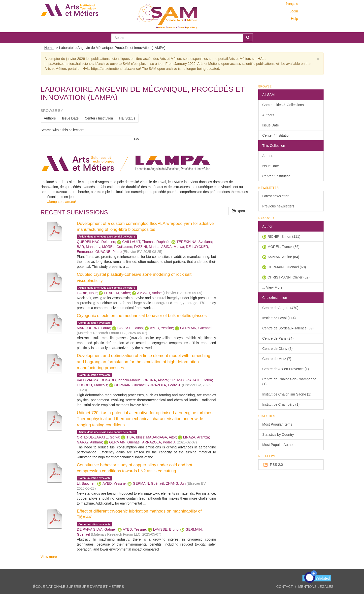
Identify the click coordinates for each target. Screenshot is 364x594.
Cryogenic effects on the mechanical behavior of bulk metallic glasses (142, 316)
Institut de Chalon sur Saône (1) (287, 394)
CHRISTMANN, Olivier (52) (289, 277)
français (292, 4)
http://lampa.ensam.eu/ (58, 202)
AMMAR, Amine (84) (283, 257)
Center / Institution (99, 118)
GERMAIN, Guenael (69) (287, 267)
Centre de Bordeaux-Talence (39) (288, 328)
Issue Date (70, 118)
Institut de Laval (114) (279, 318)
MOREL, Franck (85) (283, 247)
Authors (50, 118)
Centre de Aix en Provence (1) (286, 369)
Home (49, 48)
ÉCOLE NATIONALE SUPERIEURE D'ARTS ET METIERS (79, 587)
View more (49, 557)
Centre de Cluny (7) (277, 349)
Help (294, 19)
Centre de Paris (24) (278, 338)
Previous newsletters (278, 206)
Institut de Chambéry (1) (281, 404)
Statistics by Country (278, 435)
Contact (285, 587)
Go (137, 139)
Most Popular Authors (279, 445)
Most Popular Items (277, 424)
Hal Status (127, 118)
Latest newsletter (275, 196)
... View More (272, 287)
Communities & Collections (283, 105)
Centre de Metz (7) (277, 359)
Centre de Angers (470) (280, 308)
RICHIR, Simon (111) (284, 237)
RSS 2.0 (273, 465)
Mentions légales (316, 587)
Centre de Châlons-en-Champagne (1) (289, 382)
